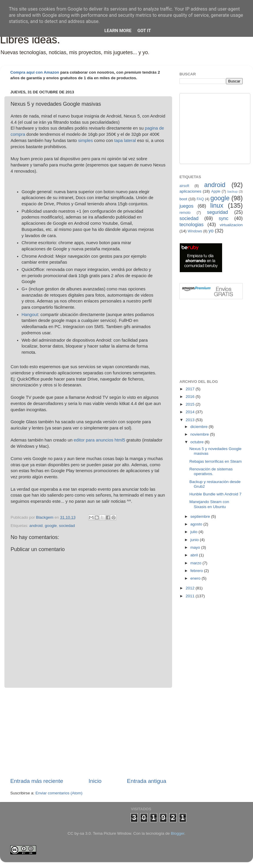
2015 (191, 404)
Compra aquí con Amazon (35, 72)
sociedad (67, 526)
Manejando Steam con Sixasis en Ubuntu (209, 504)
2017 (191, 389)
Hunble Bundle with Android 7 (215, 494)
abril (195, 555)
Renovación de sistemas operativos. (211, 471)
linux (217, 205)
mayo (196, 547)
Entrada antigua (147, 781)
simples (85, 140)
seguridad (218, 212)
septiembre (201, 516)
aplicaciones (190, 191)
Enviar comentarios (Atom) (59, 793)
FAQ (200, 199)
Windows (195, 231)
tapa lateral (125, 140)
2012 (191, 588)
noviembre (200, 434)
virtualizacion (231, 225)
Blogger (178, 833)
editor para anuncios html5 (100, 440)
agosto (197, 524)
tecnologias (192, 224)
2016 (191, 397)
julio (194, 532)
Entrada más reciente (37, 781)
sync (223, 218)
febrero (197, 571)
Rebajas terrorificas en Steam (216, 461)
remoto (185, 213)
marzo (196, 563)
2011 (191, 596)
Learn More (118, 31)
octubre (198, 442)
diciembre (199, 427)
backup (233, 191)
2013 (191, 420)
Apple (216, 191)
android (36, 526)
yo (211, 231)
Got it (144, 31)
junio (195, 540)
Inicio (95, 781)
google (51, 526)
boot (183, 199)
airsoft (184, 186)
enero (196, 578)
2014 (191, 412)
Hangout (30, 315)
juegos (187, 206)
